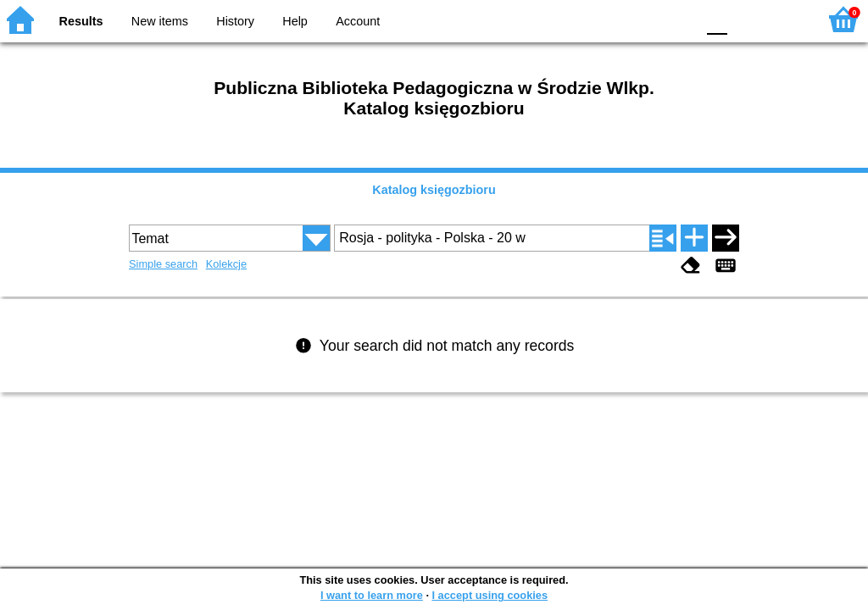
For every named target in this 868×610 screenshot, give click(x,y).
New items (160, 21)
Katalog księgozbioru (434, 190)
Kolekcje (226, 264)
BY (678, 19)
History (235, 21)
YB (643, 19)
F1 (746, 19)
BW (609, 19)
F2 (785, 19)
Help (295, 21)
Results (81, 21)
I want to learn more (372, 595)
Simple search (163, 264)
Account (358, 21)
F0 (717, 19)
